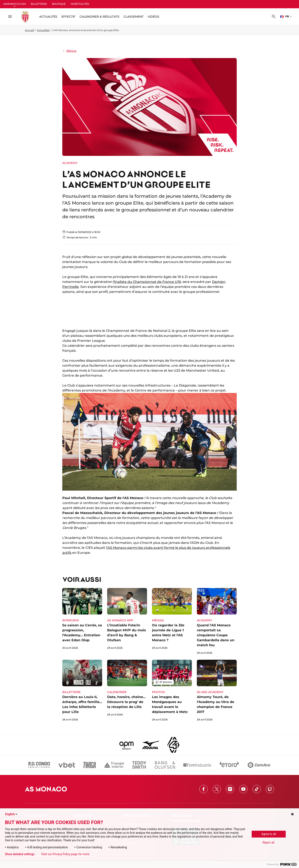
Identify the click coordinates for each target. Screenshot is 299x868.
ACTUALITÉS (48, 17)
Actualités (43, 30)
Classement (134, 17)
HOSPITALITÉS (80, 4)
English (12, 814)
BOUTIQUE (59, 4)
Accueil (29, 30)
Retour (69, 51)
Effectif (68, 17)
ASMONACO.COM (15, 4)
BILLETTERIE (39, 4)
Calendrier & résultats (99, 17)
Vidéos (153, 17)
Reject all (269, 843)
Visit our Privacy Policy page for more (65, 854)
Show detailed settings (20, 854)
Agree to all (269, 834)
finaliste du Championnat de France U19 (147, 282)
